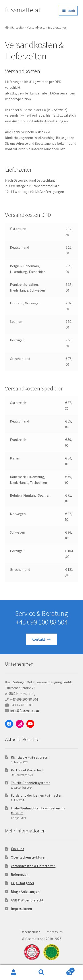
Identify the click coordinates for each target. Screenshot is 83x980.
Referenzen (20, 874)
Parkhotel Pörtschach (28, 770)
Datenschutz (30, 932)
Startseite (17, 27)
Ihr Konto (14, 972)
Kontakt (41, 639)
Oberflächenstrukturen (29, 857)
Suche (41, 972)
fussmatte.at (23, 10)
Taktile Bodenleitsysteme (31, 783)
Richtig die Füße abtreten (30, 757)
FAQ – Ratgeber (23, 883)
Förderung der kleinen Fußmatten (37, 795)
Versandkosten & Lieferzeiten (33, 866)
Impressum (54, 932)
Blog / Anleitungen (25, 892)
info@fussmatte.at (25, 711)
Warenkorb (65, 969)
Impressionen (21, 909)
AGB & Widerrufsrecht (27, 900)
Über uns (17, 849)
